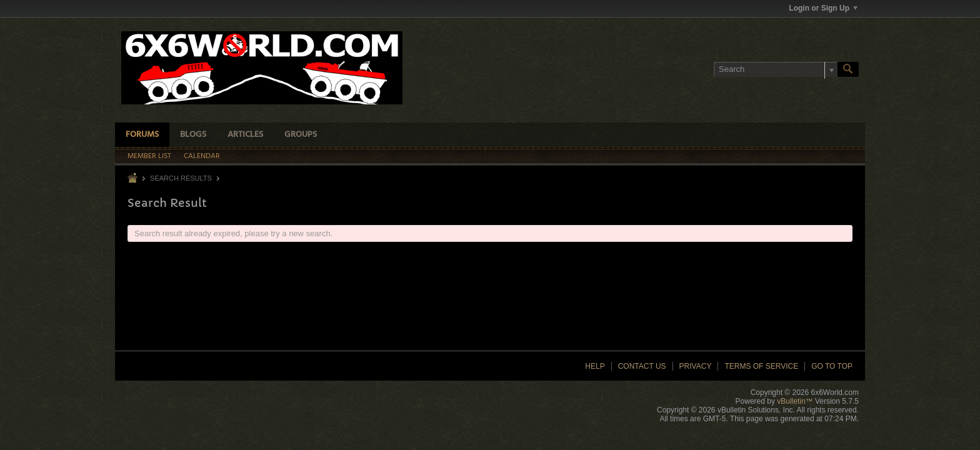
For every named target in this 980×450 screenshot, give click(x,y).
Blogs (193, 135)
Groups (301, 135)
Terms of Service (761, 366)
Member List (149, 156)
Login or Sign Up (823, 8)
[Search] (776, 69)
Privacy (696, 366)
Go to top (832, 366)
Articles (245, 135)
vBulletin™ (795, 401)
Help (595, 366)
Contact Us (642, 366)
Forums (142, 135)
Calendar (202, 156)
